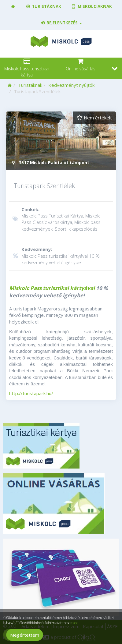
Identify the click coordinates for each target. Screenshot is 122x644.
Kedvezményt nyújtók (71, 85)
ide (76, 623)
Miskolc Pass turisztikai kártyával (52, 288)
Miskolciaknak (91, 6)
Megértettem (25, 635)
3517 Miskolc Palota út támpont (50, 163)
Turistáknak (43, 6)
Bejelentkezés (61, 23)
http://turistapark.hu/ (31, 393)
